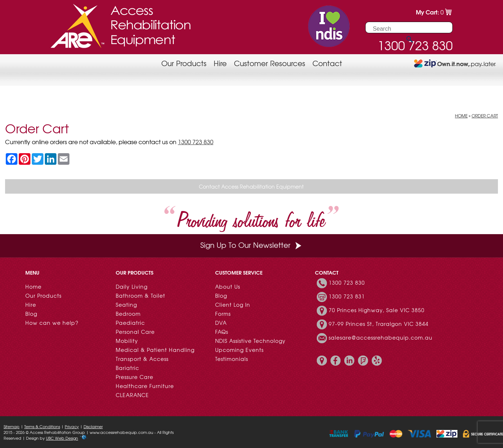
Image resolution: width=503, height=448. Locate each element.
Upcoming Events (239, 350)
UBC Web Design (62, 438)
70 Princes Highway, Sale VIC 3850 (377, 310)
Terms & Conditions (42, 426)
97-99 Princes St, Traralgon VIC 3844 (379, 324)
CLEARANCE (132, 395)
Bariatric (127, 368)
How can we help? (52, 323)
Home (461, 116)
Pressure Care (135, 377)
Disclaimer (93, 426)
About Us (228, 287)
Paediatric (130, 323)
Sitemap (12, 426)
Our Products (184, 63)
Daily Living (132, 287)
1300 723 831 (347, 296)
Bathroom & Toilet (140, 296)
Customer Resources (270, 63)
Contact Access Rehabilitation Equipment (251, 186)
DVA (221, 323)
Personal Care (135, 332)
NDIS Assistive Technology (250, 341)
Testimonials (232, 359)
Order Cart (485, 116)
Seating (126, 305)
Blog (31, 314)
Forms (223, 314)
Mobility (127, 341)
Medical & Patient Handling (155, 350)
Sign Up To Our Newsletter (252, 245)
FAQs (222, 332)
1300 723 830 (196, 142)
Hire (220, 63)
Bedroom (128, 314)
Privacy (72, 426)
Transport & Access (142, 359)
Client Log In (233, 305)
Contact (327, 63)
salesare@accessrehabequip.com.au (381, 337)
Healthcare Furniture (145, 386)
